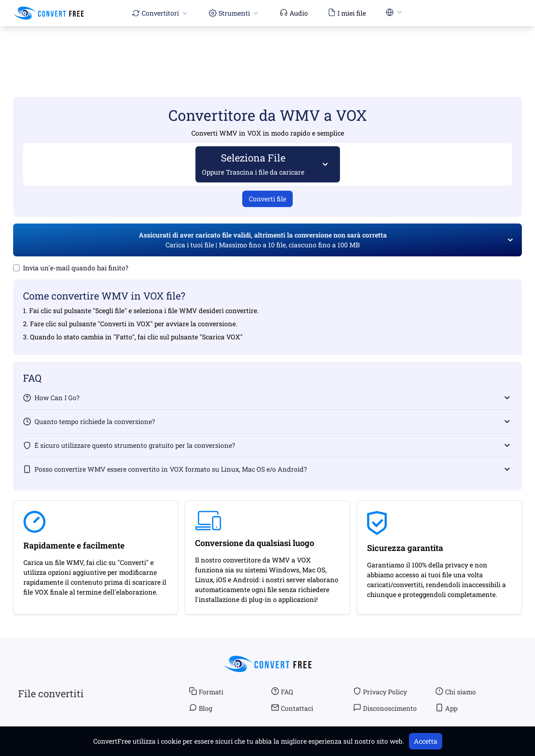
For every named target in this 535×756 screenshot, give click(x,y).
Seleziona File (253, 164)
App (446, 708)
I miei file (347, 13)
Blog (201, 708)
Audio (294, 13)
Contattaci (292, 708)
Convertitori (160, 13)
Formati (206, 691)
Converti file (267, 199)
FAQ (282, 691)
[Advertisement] (268, 50)
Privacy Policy (380, 691)
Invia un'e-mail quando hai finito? (76, 268)
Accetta (426, 741)
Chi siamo (456, 691)
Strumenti (234, 13)
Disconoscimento (385, 708)
